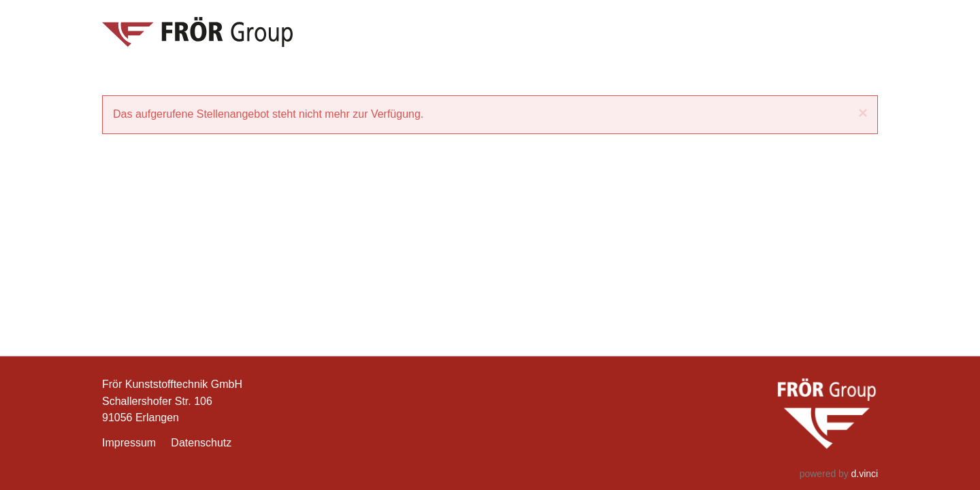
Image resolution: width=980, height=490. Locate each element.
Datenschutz (201, 443)
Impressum (129, 443)
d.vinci (865, 474)
